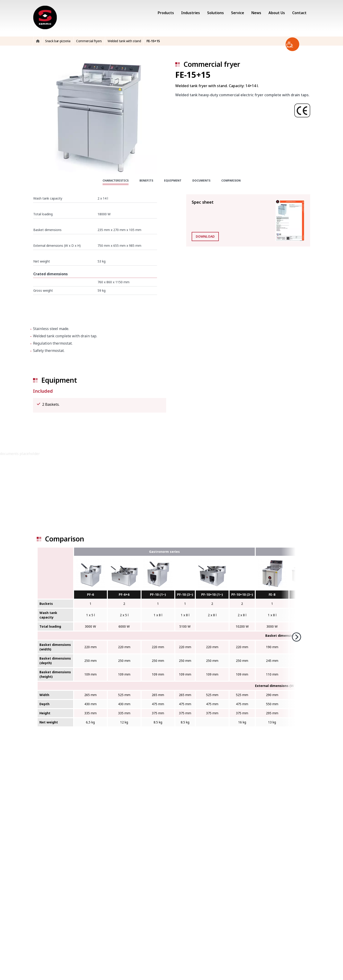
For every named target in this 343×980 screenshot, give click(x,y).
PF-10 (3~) (185, 594)
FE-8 (272, 594)
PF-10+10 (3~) (242, 594)
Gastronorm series (164, 552)
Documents (201, 181)
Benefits (146, 181)
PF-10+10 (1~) (212, 594)
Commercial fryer (212, 64)
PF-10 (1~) (158, 594)
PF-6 (90, 594)
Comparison (231, 181)
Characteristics (116, 181)
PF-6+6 (124, 594)
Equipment (173, 181)
